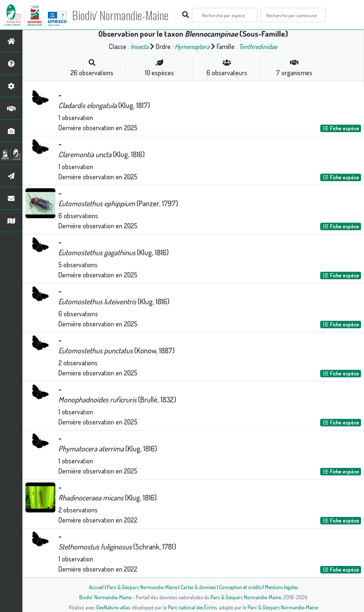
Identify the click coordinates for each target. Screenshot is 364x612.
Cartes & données (197, 587)
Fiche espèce (341, 128)
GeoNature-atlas (111, 607)
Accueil (93, 587)
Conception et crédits (241, 587)
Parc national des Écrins (192, 607)
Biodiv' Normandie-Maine (123, 15)
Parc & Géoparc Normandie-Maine (140, 587)
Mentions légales (284, 587)
